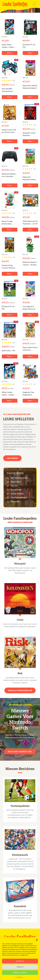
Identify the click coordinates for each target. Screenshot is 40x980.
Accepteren (20, 961)
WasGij (14, 486)
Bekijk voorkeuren (20, 973)
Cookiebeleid (19, 977)
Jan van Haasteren (19, 478)
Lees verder (12, 458)
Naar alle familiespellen (20, 690)
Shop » (10, 53)
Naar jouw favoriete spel (20, 752)
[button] (37, 940)
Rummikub (16, 490)
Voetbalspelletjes (19, 498)
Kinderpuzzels (20, 855)
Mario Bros (16, 482)
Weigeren (20, 967)
